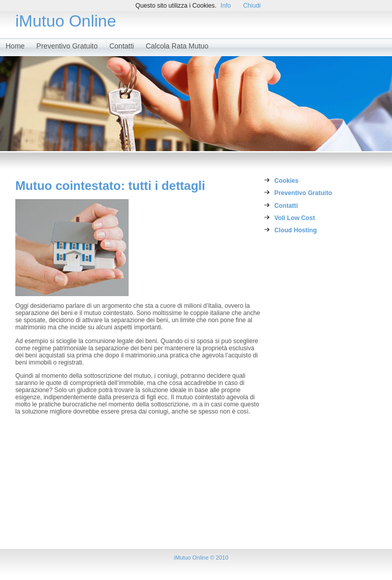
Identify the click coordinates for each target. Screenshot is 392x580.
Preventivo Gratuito (67, 46)
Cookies (287, 181)
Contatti (121, 46)
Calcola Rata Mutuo (177, 46)
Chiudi (252, 6)
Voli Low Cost (295, 218)
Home (15, 46)
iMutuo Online (66, 21)
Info (226, 6)
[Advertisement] (308, 396)
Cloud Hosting (296, 230)
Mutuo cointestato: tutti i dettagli (110, 186)
